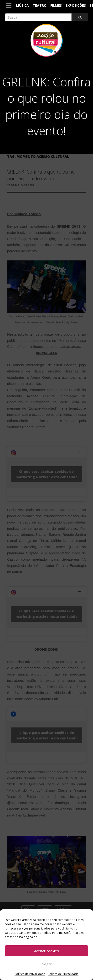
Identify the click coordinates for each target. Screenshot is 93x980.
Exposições (76, 5)
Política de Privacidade (30, 974)
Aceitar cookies (46, 951)
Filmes (56, 5)
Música (22, 5)
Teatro (40, 5)
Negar (47, 964)
